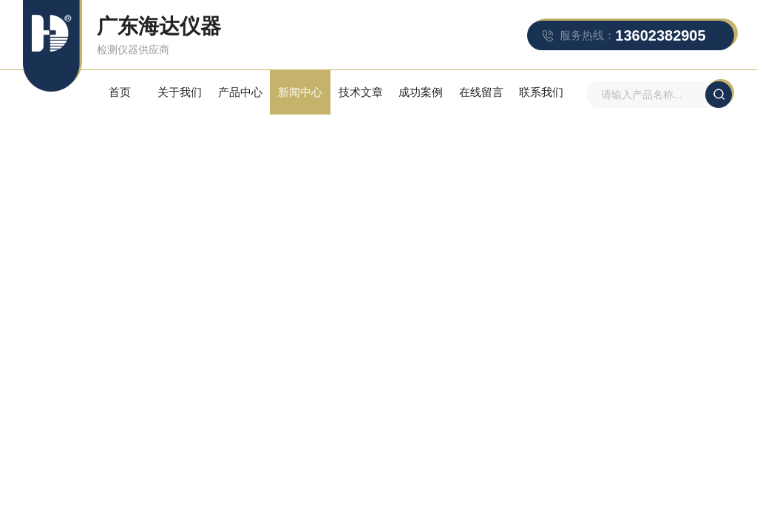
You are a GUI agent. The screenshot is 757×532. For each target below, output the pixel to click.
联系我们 (541, 92)
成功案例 (421, 92)
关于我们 (180, 92)
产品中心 (240, 92)
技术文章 (361, 92)
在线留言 (481, 92)
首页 (120, 92)
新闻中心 (300, 92)
